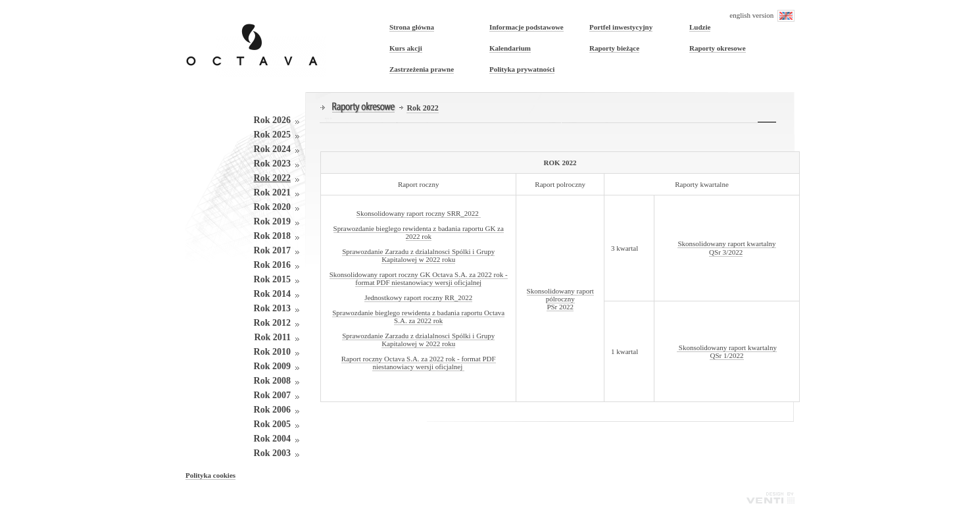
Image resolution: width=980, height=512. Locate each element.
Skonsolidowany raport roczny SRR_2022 (419, 213)
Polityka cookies (210, 475)
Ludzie (700, 27)
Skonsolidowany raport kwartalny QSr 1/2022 (727, 351)
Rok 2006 (272, 410)
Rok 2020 (272, 207)
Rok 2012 (272, 323)
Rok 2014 (272, 294)
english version (762, 16)
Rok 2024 (272, 149)
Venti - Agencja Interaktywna (771, 498)
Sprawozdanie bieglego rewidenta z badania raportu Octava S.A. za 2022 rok (418, 317)
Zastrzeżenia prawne (422, 69)
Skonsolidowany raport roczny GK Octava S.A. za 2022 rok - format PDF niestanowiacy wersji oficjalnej (419, 278)
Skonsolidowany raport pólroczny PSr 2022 (560, 299)
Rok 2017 (272, 250)
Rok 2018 (272, 236)
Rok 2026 (272, 120)
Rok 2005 (272, 424)
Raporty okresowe (718, 48)
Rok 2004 (272, 439)
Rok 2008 (272, 381)
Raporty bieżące (614, 48)
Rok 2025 (272, 135)
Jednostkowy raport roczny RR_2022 (418, 297)
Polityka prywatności (522, 69)
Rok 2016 (272, 265)
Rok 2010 (272, 352)
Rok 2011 (272, 337)
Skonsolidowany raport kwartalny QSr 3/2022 (726, 248)
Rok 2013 (272, 308)
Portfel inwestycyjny (621, 27)
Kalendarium (510, 48)
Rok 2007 (272, 395)
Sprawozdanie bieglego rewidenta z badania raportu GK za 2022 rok (419, 232)
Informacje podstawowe (527, 27)
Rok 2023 (272, 164)
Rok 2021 (272, 192)
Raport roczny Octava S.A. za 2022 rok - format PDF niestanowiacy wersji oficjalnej (419, 363)
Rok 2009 (272, 366)
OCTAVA (256, 42)
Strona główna (412, 27)
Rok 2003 (272, 453)
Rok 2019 (272, 221)
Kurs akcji (406, 48)
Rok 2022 (272, 178)
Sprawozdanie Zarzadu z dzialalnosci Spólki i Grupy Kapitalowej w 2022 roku (418, 255)
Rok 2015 (272, 279)
